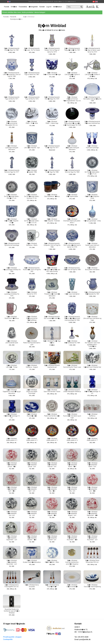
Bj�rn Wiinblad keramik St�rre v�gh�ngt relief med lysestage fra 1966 (72, 318)
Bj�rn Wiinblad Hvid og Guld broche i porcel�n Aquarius (72, 562)
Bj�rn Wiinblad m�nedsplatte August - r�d (52, 514)
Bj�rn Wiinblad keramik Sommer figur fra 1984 (72, 171)
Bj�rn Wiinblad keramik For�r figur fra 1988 (52, 171)
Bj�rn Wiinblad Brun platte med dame (92, 269)
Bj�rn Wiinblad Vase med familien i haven (52, 391)
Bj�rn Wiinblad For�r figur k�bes (52, 342)
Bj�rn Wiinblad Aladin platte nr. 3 (32, 439)
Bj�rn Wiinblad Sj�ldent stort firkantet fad (92, 366)
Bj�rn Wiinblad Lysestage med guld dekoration (12, 148)
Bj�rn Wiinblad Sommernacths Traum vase (72, 366)
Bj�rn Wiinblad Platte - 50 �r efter (32, 122)
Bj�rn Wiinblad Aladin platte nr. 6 (72, 439)
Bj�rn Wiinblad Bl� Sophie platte (72, 196)
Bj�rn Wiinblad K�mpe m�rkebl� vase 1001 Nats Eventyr (52, 270)
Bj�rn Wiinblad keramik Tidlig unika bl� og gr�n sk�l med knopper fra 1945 (72, 123)
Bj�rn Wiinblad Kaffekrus (92, 415)
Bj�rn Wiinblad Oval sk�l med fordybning (92, 586)
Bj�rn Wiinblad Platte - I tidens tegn (52, 122)
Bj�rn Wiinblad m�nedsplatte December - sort (12, 562)
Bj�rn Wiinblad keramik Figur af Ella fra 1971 (12, 98)
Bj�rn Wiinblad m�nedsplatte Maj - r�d (52, 489)
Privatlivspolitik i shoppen (12, 637)
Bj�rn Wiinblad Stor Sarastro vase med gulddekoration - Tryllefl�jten (92, 344)
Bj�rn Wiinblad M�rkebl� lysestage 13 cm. (12, 416)
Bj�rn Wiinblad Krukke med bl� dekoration (32, 561)
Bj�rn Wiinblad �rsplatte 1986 (32, 171)
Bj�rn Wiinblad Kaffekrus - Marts (32, 244)
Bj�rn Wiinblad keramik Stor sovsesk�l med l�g (52, 318)
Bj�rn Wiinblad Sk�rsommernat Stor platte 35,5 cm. (12, 123)
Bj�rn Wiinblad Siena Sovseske (32, 586)
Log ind (49, 7)
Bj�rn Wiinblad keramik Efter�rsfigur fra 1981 (12, 49)
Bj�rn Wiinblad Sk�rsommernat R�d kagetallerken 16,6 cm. (72, 99)
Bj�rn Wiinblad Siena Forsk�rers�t (52, 586)
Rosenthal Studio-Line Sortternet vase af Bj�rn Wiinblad (12, 611)
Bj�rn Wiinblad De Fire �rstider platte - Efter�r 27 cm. (12, 197)
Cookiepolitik (8, 639)
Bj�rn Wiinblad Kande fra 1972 (32, 293)
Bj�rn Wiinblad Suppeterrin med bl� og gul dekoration (12, 392)
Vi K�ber (14, 7)
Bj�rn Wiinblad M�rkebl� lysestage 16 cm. (92, 392)
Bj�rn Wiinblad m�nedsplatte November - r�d (72, 538)
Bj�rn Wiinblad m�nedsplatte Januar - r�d (12, 465)
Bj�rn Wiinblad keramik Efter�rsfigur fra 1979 (52, 98)
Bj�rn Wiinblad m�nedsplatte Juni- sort (12, 514)
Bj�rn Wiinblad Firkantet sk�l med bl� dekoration (52, 294)
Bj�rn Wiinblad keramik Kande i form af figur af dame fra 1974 (52, 50)
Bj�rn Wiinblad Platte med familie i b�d (52, 415)
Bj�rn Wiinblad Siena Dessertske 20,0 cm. (92, 561)
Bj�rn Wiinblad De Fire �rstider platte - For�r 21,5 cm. (32, 221)
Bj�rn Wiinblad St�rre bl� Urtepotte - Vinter (92, 197)
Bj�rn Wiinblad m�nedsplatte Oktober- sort (52, 538)
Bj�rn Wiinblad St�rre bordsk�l (72, 586)
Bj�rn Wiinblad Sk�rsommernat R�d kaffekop (32, 318)
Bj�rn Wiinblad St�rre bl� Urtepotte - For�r (12, 221)
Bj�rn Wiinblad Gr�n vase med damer (72, 293)
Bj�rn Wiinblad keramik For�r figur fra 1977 (52, 147)
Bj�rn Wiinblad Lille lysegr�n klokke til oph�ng (92, 75)
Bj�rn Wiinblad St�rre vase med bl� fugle (52, 74)
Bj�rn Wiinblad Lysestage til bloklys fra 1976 (12, 294)
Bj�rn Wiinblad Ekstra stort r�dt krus (12, 318)
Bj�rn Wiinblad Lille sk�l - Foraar (12, 366)
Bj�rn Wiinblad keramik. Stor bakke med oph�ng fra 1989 (92, 99)
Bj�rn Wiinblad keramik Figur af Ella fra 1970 (32, 98)
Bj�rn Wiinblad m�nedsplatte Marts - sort (92, 465)
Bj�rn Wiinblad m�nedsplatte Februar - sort (52, 465)
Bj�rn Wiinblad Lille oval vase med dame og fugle (92, 318)
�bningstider (33, 7)
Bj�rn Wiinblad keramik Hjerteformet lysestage (12, 244)
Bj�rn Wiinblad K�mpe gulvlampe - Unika (92, 220)
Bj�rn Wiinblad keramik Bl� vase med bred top (92, 122)
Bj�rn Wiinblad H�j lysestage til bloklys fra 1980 (12, 270)
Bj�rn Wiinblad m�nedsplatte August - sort (72, 514)
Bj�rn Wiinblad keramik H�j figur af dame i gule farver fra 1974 (92, 50)
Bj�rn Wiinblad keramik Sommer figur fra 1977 (12, 171)
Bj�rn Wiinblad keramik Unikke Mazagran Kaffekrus (72, 391)
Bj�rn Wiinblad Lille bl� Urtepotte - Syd (32, 147)
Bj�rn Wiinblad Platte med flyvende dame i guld (32, 343)
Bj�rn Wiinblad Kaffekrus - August (32, 366)
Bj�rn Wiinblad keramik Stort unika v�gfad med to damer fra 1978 (72, 245)
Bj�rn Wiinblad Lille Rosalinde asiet (12, 342)
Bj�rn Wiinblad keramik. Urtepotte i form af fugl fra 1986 (52, 245)
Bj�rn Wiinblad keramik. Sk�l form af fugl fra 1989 (72, 269)
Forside (7, 7)
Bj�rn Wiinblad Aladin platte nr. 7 (92, 439)
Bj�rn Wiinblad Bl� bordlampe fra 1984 (72, 342)
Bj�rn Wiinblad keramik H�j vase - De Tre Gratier (32, 49)
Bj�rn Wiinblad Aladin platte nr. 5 (52, 439)
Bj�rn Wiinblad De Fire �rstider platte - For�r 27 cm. (92, 172)
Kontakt (42, 7)
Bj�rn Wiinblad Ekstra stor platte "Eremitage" (32, 392)
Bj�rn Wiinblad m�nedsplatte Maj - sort (72, 489)
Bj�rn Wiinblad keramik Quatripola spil (52, 366)
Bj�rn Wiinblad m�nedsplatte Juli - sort (32, 514)
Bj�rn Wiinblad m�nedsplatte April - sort (32, 489)
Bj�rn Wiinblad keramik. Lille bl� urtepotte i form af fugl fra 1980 (12, 75)
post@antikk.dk (85, 639)
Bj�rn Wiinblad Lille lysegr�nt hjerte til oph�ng (72, 75)
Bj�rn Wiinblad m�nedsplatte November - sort (92, 538)
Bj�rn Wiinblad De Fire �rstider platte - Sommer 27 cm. (32, 197)
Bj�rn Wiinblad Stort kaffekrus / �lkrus (52, 196)
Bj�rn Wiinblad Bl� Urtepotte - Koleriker (52, 220)
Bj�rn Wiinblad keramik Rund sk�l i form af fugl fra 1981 (32, 270)
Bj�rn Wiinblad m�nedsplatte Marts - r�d (72, 465)
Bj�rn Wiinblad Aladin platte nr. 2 (12, 439)
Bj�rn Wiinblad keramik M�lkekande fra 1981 (92, 293)
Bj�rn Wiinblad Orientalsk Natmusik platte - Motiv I (72, 221)
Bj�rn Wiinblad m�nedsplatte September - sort (12, 538)
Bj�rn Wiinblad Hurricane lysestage (92, 147)
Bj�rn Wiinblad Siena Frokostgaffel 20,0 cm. (12, 586)
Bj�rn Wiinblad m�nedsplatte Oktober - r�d (32, 538)
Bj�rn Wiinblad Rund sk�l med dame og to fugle (72, 416)
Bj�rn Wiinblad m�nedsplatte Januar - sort (32, 465)
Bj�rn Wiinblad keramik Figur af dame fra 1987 (32, 74)
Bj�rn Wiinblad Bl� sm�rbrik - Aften (52, 561)
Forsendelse (23, 7)
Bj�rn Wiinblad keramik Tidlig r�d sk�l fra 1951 (72, 49)
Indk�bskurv (57, 7)
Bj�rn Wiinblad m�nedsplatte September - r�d (92, 514)
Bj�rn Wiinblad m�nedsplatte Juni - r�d (92, 489)
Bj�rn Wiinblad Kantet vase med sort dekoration (92, 245)
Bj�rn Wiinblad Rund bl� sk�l (32, 415)
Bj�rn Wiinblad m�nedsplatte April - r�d (12, 489)
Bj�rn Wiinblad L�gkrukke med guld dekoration (72, 148)
